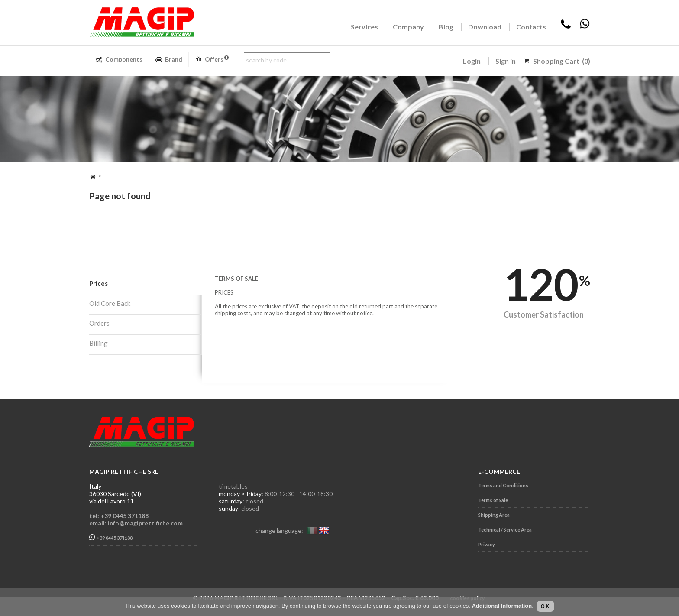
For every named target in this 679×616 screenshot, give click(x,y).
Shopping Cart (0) (562, 61)
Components (119, 60)
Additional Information (502, 606)
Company (408, 27)
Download (485, 27)
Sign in (506, 61)
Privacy (487, 544)
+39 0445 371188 (111, 537)
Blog (446, 27)
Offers (212, 60)
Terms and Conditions (503, 485)
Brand (169, 60)
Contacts (531, 27)
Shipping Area (494, 515)
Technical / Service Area (505, 530)
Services (364, 27)
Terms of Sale (493, 500)
